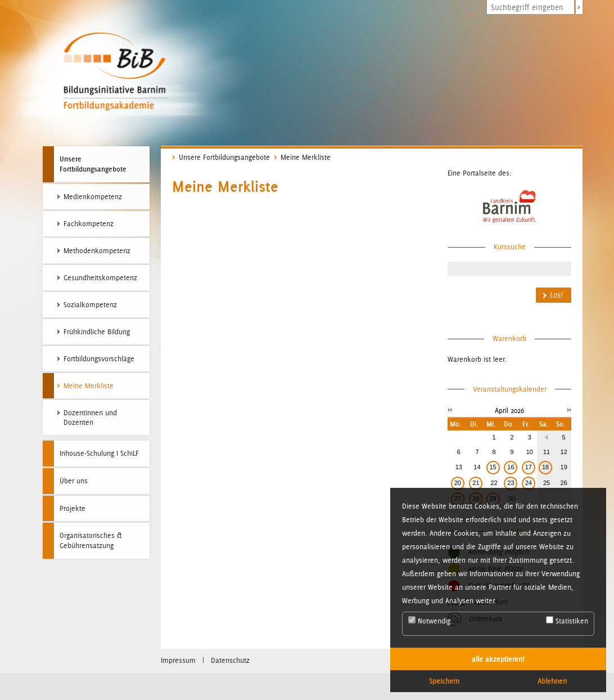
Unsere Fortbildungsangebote (93, 164)
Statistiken (567, 621)
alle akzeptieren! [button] (498, 659)
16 (511, 467)
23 (511, 483)
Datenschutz (230, 660)
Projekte (73, 508)
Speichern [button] (444, 681)
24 (529, 483)
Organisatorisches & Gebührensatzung (91, 540)
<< (450, 409)
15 (493, 467)
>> (569, 409)
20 (458, 483)
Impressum (178, 660)
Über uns (74, 481)
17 (529, 467)
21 (476, 483)
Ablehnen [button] (552, 681)
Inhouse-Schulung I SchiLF (99, 453)
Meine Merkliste (306, 157)
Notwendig (429, 621)
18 (545, 467)
